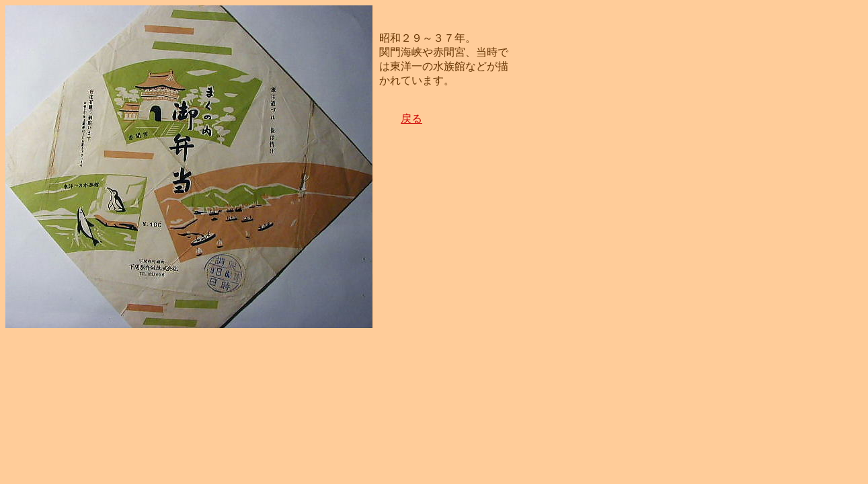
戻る (411, 119)
